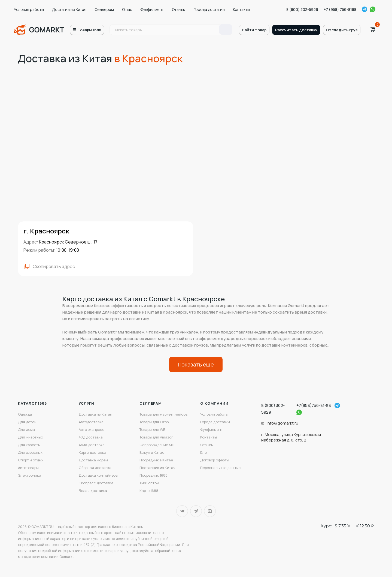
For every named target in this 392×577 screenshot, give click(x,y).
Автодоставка (91, 422)
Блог (204, 452)
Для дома (26, 429)
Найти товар (254, 30)
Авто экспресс (92, 429)
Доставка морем (93, 460)
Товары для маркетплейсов (163, 414)
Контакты (241, 9)
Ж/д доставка (91, 437)
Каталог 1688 (32, 403)
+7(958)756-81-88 (314, 405)
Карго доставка (92, 452)
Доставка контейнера (98, 475)
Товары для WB (152, 429)
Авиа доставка (92, 445)
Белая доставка (93, 491)
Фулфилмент (152, 9)
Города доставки (209, 9)
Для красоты (29, 445)
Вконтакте (182, 511)
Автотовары (28, 468)
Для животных (31, 437)
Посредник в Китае (156, 460)
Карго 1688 (149, 491)
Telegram (364, 9)
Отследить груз (342, 30)
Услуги (86, 403)
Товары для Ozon (154, 422)
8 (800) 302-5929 (302, 9)
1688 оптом (149, 483)
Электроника (30, 475)
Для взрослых (30, 452)
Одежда (25, 414)
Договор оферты (215, 460)
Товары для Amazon (157, 437)
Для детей (27, 422)
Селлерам (104, 9)
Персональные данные (220, 468)
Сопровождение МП (157, 445)
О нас (127, 9)
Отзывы (179, 9)
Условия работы (29, 9)
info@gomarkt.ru (282, 423)
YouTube (210, 511)
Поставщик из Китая (157, 468)
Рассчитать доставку (296, 30)
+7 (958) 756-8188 (340, 9)
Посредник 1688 (154, 475)
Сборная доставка (95, 468)
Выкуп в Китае (152, 452)
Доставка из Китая (69, 9)
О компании (214, 403)
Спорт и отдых (31, 460)
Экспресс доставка (96, 483)
